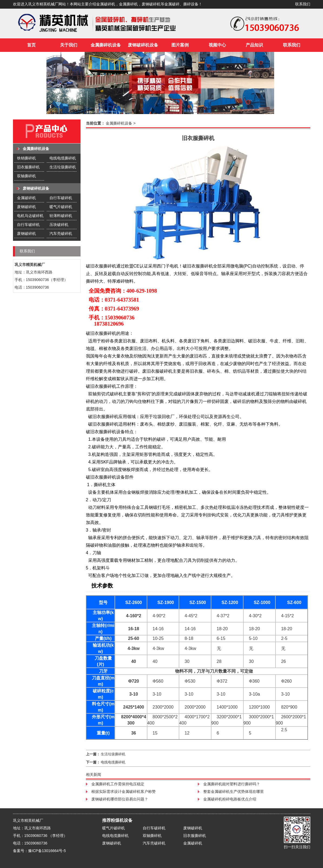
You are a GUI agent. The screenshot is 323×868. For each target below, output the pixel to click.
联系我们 (303, 4)
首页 (31, 45)
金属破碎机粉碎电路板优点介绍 (230, 799)
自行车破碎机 (61, 198)
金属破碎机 (26, 198)
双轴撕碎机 (26, 176)
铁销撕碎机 (26, 158)
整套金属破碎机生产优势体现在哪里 (234, 792)
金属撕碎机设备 (106, 45)
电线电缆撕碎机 (63, 158)
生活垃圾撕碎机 (63, 167)
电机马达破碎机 (30, 216)
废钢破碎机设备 (143, 45)
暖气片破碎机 (61, 207)
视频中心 (217, 45)
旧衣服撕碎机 (28, 167)
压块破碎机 (59, 225)
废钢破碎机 (26, 207)
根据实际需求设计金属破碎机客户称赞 (124, 792)
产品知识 (254, 45)
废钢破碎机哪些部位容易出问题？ (120, 799)
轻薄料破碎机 (61, 216)
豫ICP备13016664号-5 (47, 851)
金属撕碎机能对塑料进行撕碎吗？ (232, 784)
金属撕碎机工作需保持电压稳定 (118, 784)
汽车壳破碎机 (61, 233)
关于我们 (69, 45)
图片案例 (180, 45)
